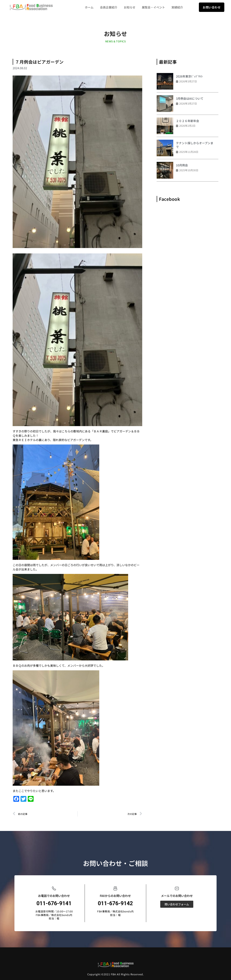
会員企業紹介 (109, 7)
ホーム (89, 7)
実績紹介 (177, 7)
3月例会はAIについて (190, 98)
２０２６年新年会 (188, 121)
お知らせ (130, 7)
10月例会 (182, 165)
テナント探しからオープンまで (195, 145)
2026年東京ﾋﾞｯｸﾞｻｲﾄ (189, 76)
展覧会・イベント (153, 7)
